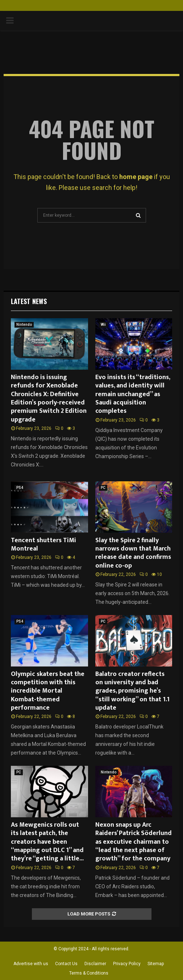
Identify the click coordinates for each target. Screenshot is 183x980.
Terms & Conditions (89, 973)
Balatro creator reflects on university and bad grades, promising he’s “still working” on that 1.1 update (132, 691)
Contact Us (66, 964)
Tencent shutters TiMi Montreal (43, 545)
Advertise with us (31, 964)
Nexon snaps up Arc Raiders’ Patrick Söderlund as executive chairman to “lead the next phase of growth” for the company (134, 842)
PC (103, 488)
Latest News (29, 301)
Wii (103, 325)
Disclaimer (95, 964)
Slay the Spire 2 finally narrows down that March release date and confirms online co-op (133, 553)
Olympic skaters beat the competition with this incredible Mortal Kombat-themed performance (48, 691)
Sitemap (156, 964)
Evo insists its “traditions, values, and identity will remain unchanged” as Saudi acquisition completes (133, 394)
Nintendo (24, 325)
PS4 (20, 488)
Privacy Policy (127, 964)
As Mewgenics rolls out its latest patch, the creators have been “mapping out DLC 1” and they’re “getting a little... (47, 842)
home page (136, 177)
